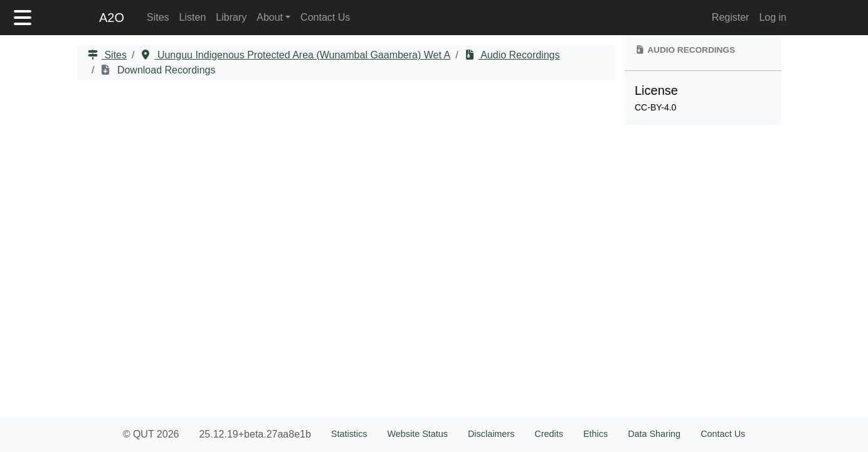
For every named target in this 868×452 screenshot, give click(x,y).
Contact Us (325, 17)
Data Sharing (654, 434)
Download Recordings (165, 70)
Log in (773, 17)
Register (731, 17)
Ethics (595, 434)
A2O (112, 18)
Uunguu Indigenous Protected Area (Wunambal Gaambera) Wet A (302, 55)
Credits (549, 434)
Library (231, 17)
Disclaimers (491, 434)
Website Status (417, 434)
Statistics (349, 434)
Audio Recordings (519, 55)
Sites (158, 17)
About (270, 17)
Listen (193, 17)
